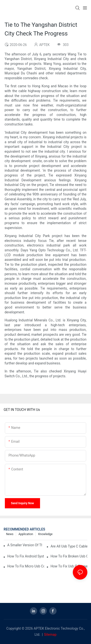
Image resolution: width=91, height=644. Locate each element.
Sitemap (50, 635)
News (10, 534)
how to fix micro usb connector (26, 566)
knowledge (45, 534)
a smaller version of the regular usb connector (25, 545)
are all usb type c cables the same (69, 546)
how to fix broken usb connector (69, 556)
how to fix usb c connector (69, 566)
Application (26, 534)
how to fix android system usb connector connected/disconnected (26, 556)
